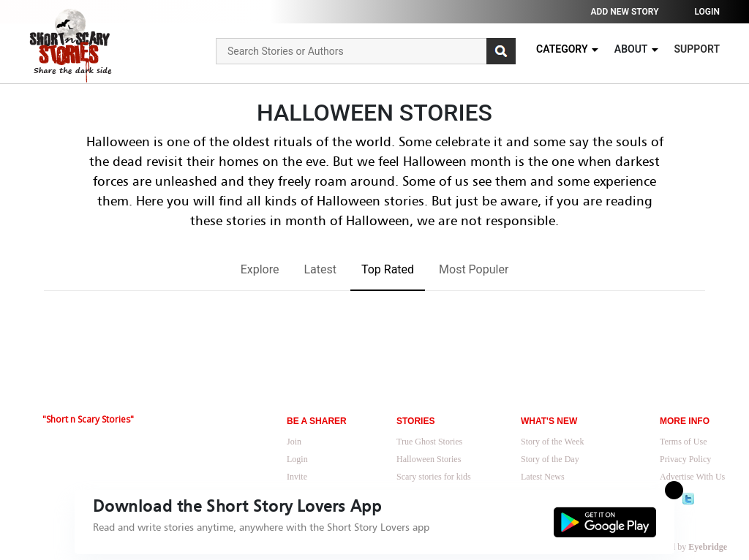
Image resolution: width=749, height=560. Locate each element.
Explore (260, 269)
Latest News (543, 477)
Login (707, 12)
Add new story (625, 12)
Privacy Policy (685, 459)
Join (294, 442)
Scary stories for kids (434, 477)
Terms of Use (683, 442)
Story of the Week (552, 442)
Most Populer (474, 269)
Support (697, 49)
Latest (320, 269)
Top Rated (388, 269)
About (637, 49)
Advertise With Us (692, 477)
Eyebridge (708, 547)
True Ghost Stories (429, 442)
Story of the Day (550, 459)
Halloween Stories (429, 459)
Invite (297, 477)
